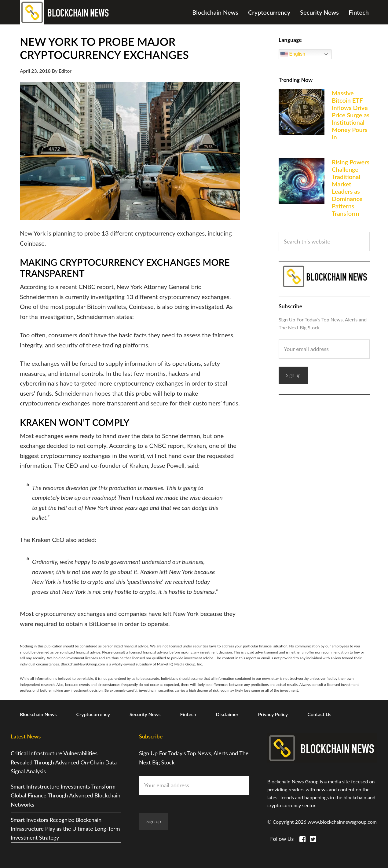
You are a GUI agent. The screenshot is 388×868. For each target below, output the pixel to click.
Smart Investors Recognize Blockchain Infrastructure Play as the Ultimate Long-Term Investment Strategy (65, 829)
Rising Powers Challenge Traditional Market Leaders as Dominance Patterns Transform (351, 188)
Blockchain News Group (66, 12)
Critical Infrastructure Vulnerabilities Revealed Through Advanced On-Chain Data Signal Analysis (64, 762)
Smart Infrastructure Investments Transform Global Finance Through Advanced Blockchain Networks (66, 795)
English (293, 54)
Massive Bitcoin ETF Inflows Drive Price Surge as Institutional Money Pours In (351, 115)
